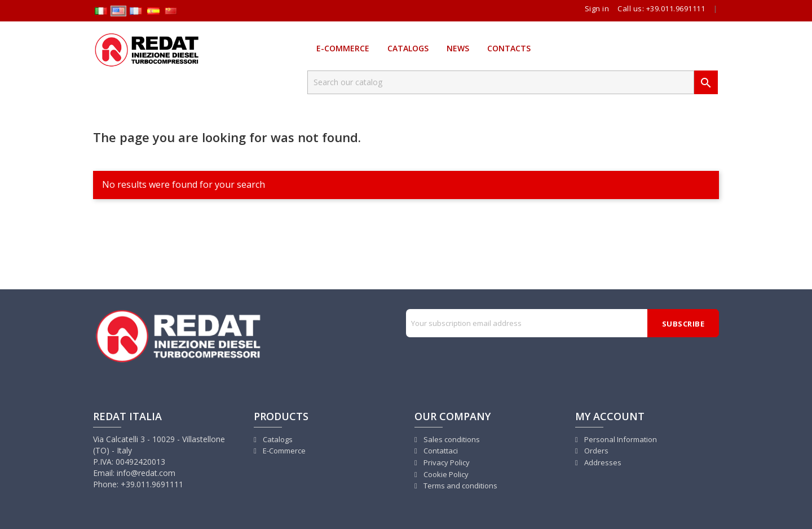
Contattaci (440, 451)
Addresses (602, 462)
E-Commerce (343, 48)
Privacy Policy (446, 462)
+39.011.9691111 (676, 8)
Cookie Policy (445, 474)
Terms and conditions (460, 486)
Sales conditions (451, 439)
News (458, 48)
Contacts (509, 48)
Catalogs (408, 48)
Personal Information (620, 439)
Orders (595, 451)
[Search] (501, 82)
